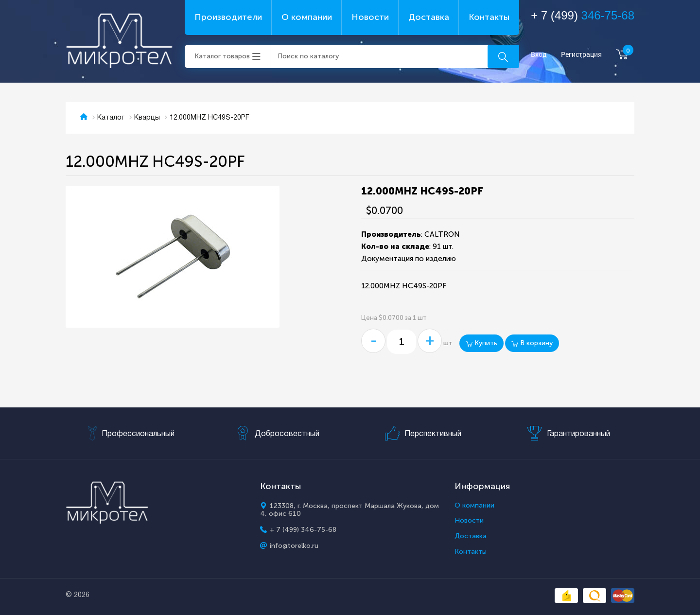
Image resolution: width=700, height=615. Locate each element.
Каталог (111, 118)
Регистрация (581, 55)
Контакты (489, 17)
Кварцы (147, 118)
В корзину (532, 343)
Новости (370, 17)
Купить (481, 343)
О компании (307, 17)
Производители (228, 17)
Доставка (429, 17)
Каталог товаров (222, 56)
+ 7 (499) (583, 15)
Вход (539, 55)
